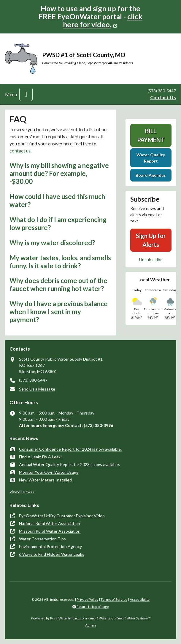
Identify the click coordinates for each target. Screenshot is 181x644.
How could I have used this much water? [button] (57, 200)
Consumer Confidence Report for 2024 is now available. (70, 449)
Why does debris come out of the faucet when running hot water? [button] (58, 285)
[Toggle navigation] (26, 94)
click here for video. (103, 20)
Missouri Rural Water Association (50, 531)
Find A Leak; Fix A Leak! (41, 457)
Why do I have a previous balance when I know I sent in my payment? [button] (59, 312)
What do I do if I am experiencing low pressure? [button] (58, 224)
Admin (90, 625)
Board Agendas (151, 175)
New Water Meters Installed (45, 480)
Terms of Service (114, 599)
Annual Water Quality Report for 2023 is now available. (69, 464)
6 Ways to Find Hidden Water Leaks (52, 554)
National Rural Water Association (50, 523)
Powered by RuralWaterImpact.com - (91, 618)
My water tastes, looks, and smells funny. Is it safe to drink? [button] (60, 262)
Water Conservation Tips (42, 539)
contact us (20, 151)
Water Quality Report (151, 158)
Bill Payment (151, 135)
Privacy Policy (87, 599)
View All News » (22, 492)
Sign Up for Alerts (151, 240)
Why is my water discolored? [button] (52, 243)
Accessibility (140, 599)
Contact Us (163, 97)
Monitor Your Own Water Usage (49, 472)
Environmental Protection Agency (50, 546)
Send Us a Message (37, 389)
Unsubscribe (151, 260)
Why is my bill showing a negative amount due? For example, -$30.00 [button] (59, 173)
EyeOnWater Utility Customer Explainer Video (62, 516)
